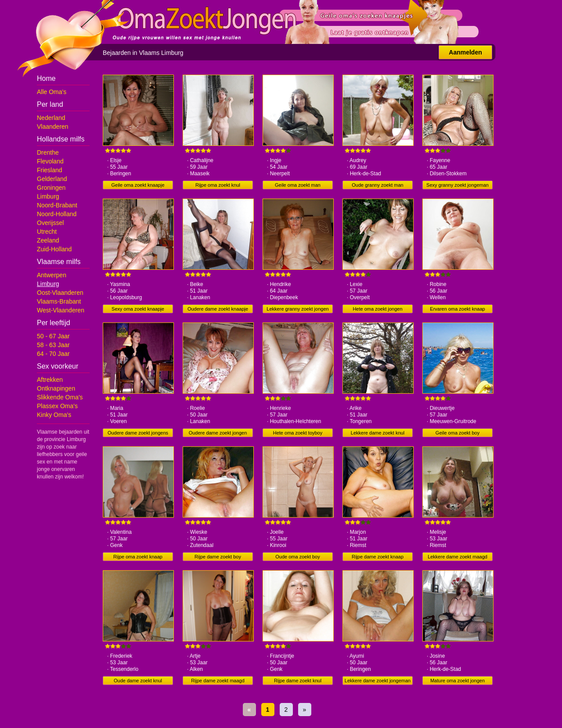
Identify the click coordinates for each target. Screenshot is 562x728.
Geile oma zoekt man (298, 185)
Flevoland (50, 161)
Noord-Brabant (57, 205)
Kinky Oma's (54, 415)
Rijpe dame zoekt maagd (218, 681)
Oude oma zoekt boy (298, 557)
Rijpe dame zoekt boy (218, 557)
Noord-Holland (57, 214)
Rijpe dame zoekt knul (298, 681)
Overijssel (50, 223)
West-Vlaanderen (61, 310)
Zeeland (48, 240)
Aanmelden (465, 52)
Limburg (48, 196)
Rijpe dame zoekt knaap (378, 557)
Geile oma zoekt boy (458, 433)
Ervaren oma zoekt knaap (457, 309)
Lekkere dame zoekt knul (378, 433)
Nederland (51, 118)
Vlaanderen (53, 127)
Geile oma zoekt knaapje (138, 185)
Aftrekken (50, 380)
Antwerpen (52, 275)
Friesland (50, 170)
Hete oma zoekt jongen (377, 309)
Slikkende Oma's (60, 397)
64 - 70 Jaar (53, 354)
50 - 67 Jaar (53, 336)
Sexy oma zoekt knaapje (138, 309)
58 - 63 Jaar (53, 345)
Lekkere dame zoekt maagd (458, 557)
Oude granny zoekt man (377, 185)
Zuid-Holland (54, 249)
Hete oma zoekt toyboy (298, 433)
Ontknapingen (56, 388)
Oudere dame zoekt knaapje (218, 309)
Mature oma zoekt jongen (458, 681)
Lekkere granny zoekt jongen (297, 309)
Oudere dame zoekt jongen (218, 433)
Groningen (51, 188)
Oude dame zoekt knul (138, 681)
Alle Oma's (52, 92)
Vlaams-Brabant (59, 301)
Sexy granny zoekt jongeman (458, 185)
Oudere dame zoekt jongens (138, 433)
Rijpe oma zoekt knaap (138, 557)
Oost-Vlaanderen (60, 293)
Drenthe (48, 152)
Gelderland (52, 179)
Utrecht (47, 232)
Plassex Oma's (57, 406)
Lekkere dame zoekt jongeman (378, 681)
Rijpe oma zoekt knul (218, 185)
